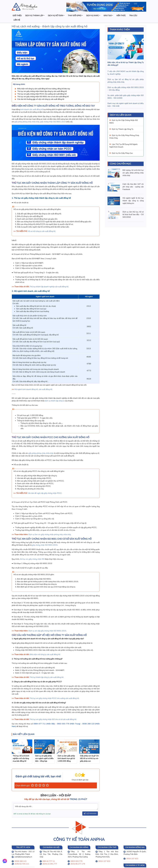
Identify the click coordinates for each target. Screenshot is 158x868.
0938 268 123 (21, 861)
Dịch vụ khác (93, 16)
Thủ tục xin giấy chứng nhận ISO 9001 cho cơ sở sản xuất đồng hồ (43, 97)
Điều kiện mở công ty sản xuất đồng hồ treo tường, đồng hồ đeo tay (44, 89)
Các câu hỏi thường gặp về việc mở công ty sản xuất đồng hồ (41, 99)
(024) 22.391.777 (50, 864)
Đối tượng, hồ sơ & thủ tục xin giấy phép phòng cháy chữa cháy (133, 173)
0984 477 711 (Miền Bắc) (44, 724)
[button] (32, 785)
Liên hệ (17, 20)
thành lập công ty (126, 129)
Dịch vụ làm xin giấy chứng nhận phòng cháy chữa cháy (50, 535)
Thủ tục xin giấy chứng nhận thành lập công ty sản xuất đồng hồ (42, 91)
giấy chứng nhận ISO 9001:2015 (53, 122)
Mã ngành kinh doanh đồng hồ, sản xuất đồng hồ (33, 389)
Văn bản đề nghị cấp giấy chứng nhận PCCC (45, 493)
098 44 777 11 (49, 861)
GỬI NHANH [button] (90, 814)
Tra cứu (133, 16)
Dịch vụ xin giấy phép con (122, 153)
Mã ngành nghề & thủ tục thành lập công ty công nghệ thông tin (133, 201)
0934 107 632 (104, 861)
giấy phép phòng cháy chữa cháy (27, 122)
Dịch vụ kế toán (56, 16)
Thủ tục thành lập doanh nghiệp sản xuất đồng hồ (49, 287)
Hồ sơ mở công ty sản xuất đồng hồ (42, 231)
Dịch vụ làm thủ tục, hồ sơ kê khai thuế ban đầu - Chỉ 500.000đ (133, 214)
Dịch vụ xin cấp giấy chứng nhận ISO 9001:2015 (47, 631)
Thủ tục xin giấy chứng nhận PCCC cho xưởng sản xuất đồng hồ (42, 94)
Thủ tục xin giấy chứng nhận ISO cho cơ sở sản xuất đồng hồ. (53, 719)
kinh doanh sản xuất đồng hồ (32, 109)
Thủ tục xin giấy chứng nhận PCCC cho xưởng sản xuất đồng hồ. (55, 698)
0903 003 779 (76, 861)
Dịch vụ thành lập (34, 16)
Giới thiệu (17, 16)
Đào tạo (108, 16)
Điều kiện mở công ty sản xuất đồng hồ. (45, 655)
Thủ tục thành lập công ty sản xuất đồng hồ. (47, 677)
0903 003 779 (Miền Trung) (69, 724)
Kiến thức (121, 16)
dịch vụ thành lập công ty (55, 401)
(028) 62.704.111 (22, 864)
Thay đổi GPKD (75, 16)
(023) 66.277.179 (78, 864)
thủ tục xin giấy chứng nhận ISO (32, 559)
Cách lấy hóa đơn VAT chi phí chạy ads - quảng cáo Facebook (133, 187)
